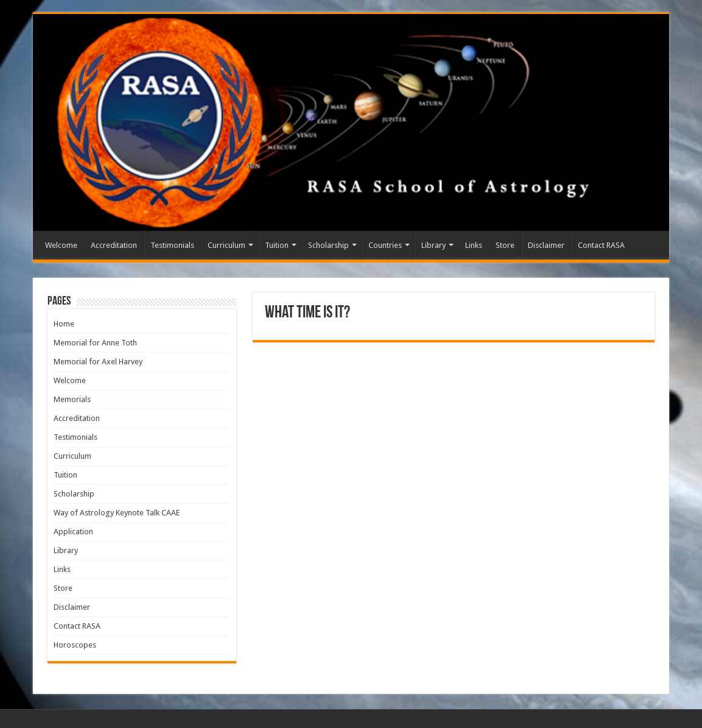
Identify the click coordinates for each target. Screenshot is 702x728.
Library (433, 245)
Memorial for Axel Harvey (98, 362)
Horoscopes (75, 645)
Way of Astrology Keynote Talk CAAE (117, 513)
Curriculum (226, 245)
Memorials (72, 399)
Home (64, 324)
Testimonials (172, 245)
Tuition (277, 245)
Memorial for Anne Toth (95, 343)
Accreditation (114, 245)
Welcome (61, 245)
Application (73, 532)
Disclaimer (546, 245)
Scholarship (328, 245)
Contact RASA (601, 245)
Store (505, 245)
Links (474, 245)
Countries (385, 245)
